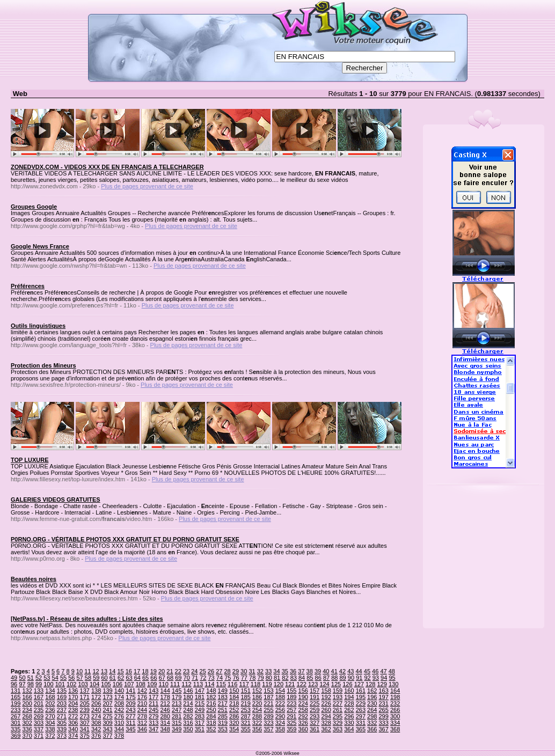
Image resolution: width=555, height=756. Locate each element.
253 (245, 710)
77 (244, 678)
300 (395, 716)
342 (96, 729)
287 (245, 716)
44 (359, 671)
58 (88, 678)
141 (130, 691)
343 (107, 729)
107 (129, 684)
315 (177, 723)
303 (39, 723)
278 (142, 716)
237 (62, 710)
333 (384, 723)
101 (60, 684)
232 (395, 703)
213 (177, 703)
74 (220, 678)
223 (291, 703)
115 (221, 684)
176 (142, 697)
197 (384, 697)
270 (50, 716)
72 (203, 678)
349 (177, 729)
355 (245, 729)
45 (367, 671)
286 (234, 716)
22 (178, 671)
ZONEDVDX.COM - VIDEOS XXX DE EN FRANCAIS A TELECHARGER (107, 167)
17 (137, 671)
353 (223, 729)
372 (50, 736)
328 (326, 723)
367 (384, 729)
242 (119, 710)
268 (27, 716)
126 (347, 684)
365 (361, 729)
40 (326, 671)
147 (200, 691)
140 (119, 691)
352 (211, 729)
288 (257, 716)
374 (73, 736)
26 (211, 671)
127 (359, 684)
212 (165, 703)
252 (234, 710)
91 (359, 678)
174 (119, 697)
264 (372, 710)
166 (27, 697)
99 (39, 684)
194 (349, 697)
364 (349, 729)
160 (349, 691)
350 (188, 729)
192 (326, 697)
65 (145, 678)
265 (384, 710)
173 (107, 697)
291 (291, 716)
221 (268, 703)
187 (268, 697)
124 (324, 684)
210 (142, 703)
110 (163, 684)
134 (50, 691)
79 (260, 678)
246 (165, 710)
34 (276, 671)
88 (334, 678)
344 (119, 729)
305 (62, 723)
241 (107, 710)
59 (96, 678)
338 (50, 729)
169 (62, 697)
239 (85, 710)
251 (223, 710)
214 (188, 703)
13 (104, 671)
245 (154, 710)
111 (175, 684)
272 (73, 716)
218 (234, 703)
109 (152, 684)
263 (361, 710)
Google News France (40, 246)
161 (361, 691)
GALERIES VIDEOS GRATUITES (56, 500)
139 (107, 691)
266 (395, 710)
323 (268, 723)
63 (129, 678)
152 (257, 691)
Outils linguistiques (38, 326)
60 (104, 678)
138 (96, 691)
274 (96, 716)
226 (326, 703)
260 (326, 710)
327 (315, 723)
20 (162, 671)
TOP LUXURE (30, 460)
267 (16, 716)
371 (39, 736)
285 (223, 716)
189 (291, 697)
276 (119, 716)
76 (236, 678)
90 (351, 678)
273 (85, 716)
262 (349, 710)
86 (318, 678)
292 (303, 716)
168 (50, 697)
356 (257, 729)
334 (395, 723)
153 (268, 691)
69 (178, 678)
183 (223, 697)
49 (14, 678)
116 (232, 684)
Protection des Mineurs (43, 365)
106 (118, 684)
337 (39, 729)
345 (130, 729)
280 (165, 716)
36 (293, 671)
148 (211, 691)
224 (303, 703)
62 (121, 678)
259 (315, 710)
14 (112, 671)
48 (392, 671)
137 (85, 691)
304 (50, 723)
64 (137, 678)
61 (113, 678)
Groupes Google (34, 207)
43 (350, 671)
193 (338, 697)
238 (73, 710)
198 (395, 697)
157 (315, 691)
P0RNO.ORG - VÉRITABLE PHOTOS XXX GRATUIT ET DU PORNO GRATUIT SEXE (125, 539)
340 (73, 729)
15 (120, 671)
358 (280, 729)
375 (85, 736)
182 (211, 697)
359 (291, 729)
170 (73, 697)
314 (165, 723)
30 (244, 671)
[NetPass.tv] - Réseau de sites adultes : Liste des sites (87, 619)
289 (268, 716)
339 (62, 729)
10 (79, 671)
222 (280, 703)
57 (80, 678)
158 (326, 691)
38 (310, 671)
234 (27, 710)
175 (130, 697)
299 (384, 716)
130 (393, 684)
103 (83, 684)
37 (301, 671)
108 (141, 684)
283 (200, 716)
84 (302, 678)
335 (16, 729)
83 (294, 678)
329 (338, 723)
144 (165, 691)
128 (370, 684)
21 (170, 671)
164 (395, 691)
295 (338, 716)
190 (303, 697)
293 (315, 716)
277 (130, 716)
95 (392, 678)
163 (384, 691)
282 (188, 716)
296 (349, 716)
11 (87, 671)
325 (291, 723)
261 (338, 710)
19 (154, 671)
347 (154, 729)
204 (73, 703)
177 (154, 697)
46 (375, 671)
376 (96, 736)
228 (349, 703)
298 (372, 716)
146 (188, 691)
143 (154, 691)
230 (372, 703)
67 (162, 678)
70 (187, 678)
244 (142, 710)
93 (376, 678)
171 (85, 697)
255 (268, 710)
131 (16, 691)
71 (195, 678)
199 (16, 703)
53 (47, 678)
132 (27, 691)
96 (14, 684)
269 (39, 716)
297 (361, 716)
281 (177, 716)
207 (107, 703)
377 (107, 736)
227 (338, 703)
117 (244, 684)
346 (142, 729)
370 (27, 736)
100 (48, 684)
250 (211, 710)
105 (106, 684)
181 (200, 697)
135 (62, 691)
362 (326, 729)
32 (260, 671)
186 (257, 697)
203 (62, 703)
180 (188, 697)
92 (367, 678)
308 (96, 723)
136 (73, 691)
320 (234, 723)
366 (372, 729)
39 (318, 671)
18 (145, 671)
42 (342, 671)
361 (315, 729)
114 (209, 684)
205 (85, 703)
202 (50, 703)
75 (228, 678)
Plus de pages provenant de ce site (147, 186)
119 (267, 684)
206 (96, 703)
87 (326, 678)
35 (285, 671)
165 (16, 697)
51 (31, 678)
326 (303, 723)
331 (361, 723)
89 (343, 678)
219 (245, 703)
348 (165, 729)
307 (85, 723)
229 (361, 703)
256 (280, 710)
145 (177, 691)
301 (16, 723)
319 (223, 723)
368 (395, 729)
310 (119, 723)
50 (22, 678)
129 (382, 684)
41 (334, 671)
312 (142, 723)
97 (22, 684)
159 (338, 691)
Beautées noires (34, 579)
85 (310, 678)
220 (257, 703)
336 (27, 729)
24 (194, 671)
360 (303, 729)
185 (245, 697)
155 (291, 691)
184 (234, 697)
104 (94, 684)
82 (285, 678)
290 (280, 716)
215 (200, 703)
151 (245, 691)
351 (200, 729)
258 (303, 710)
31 (252, 671)
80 (269, 678)
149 (223, 691)
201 (39, 703)
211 (154, 703)
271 (62, 716)
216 (211, 703)
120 (279, 684)
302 (27, 723)
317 (200, 723)
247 (177, 710)
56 (71, 678)
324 (280, 723)
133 (39, 691)
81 (277, 678)
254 (257, 710)
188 (280, 697)
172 (96, 697)
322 (257, 723)
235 (39, 710)
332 (372, 723)
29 (236, 671)
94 (384, 678)
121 (290, 684)
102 (71, 684)
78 (252, 678)
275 (107, 716)
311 (130, 723)
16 (129, 671)
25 (203, 671)
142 (142, 691)
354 (234, 729)
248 (188, 710)
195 (361, 697)
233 (16, 710)
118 (255, 684)
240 (96, 710)
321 (245, 723)
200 (27, 703)
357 (268, 729)
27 (219, 671)
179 (177, 697)
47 (383, 671)
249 (200, 710)
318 (211, 723)
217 (223, 703)
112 (186, 684)
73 (211, 678)
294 (326, 716)
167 (39, 697)
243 (130, 710)
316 (188, 723)
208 (119, 703)
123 (313, 684)
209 (130, 703)
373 (62, 736)
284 (211, 716)
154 (280, 691)
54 (55, 678)
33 (268, 671)
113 (198, 684)
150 (234, 691)
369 (16, 736)
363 (338, 729)
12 (96, 671)
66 (154, 678)
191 (315, 697)
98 (31, 684)
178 (165, 697)
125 (336, 684)
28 (227, 671)
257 (291, 710)
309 (107, 723)
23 (186, 671)
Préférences (28, 286)
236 (50, 710)
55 (63, 678)
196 (372, 697)
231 (384, 703)
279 (154, 716)
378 (119, 736)
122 (302, 684)
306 (73, 723)
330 (349, 723)
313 (154, 723)
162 (372, 691)
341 (85, 729)
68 (170, 678)
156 (303, 691)
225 (315, 703)
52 (39, 678)
